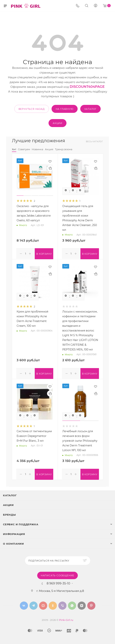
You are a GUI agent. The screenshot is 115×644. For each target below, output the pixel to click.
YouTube (43, 604)
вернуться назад (32, 109)
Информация (14, 533)
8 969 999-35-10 (58, 582)
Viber (62, 604)
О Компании (14, 543)
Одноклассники (53, 604)
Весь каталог (95, 142)
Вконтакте (24, 604)
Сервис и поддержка (21, 523)
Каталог (10, 494)
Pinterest (91, 604)
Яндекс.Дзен (82, 604)
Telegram (34, 604)
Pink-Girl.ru (66, 619)
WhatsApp (72, 604)
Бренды (9, 514)
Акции (8, 504)
